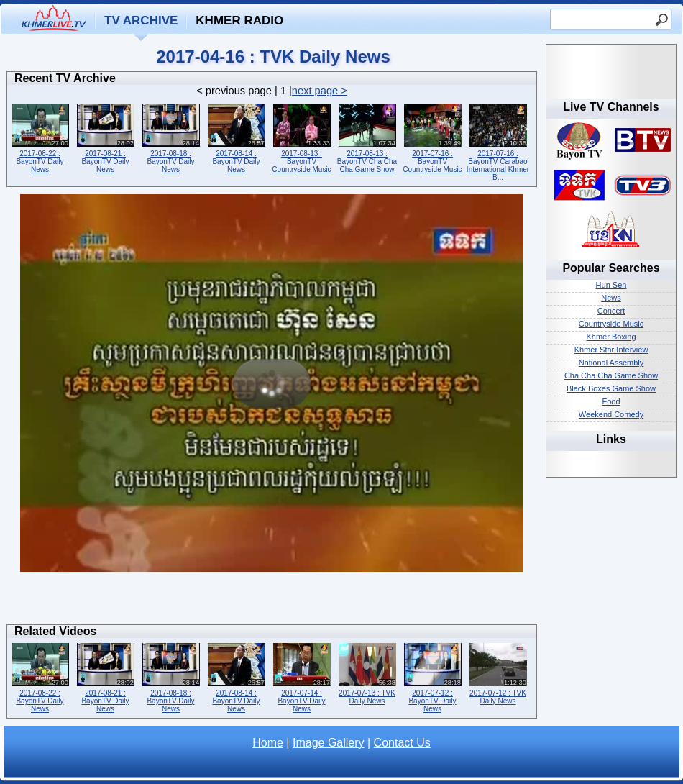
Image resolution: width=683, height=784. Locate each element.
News (611, 298)
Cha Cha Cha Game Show (611, 375)
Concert (611, 311)
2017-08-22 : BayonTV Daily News (40, 137)
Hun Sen (611, 285)
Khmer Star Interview (611, 350)
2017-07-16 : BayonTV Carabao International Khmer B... (498, 141)
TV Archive (141, 20)
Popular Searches (611, 268)
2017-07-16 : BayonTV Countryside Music (432, 137)
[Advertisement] (272, 602)
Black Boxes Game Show (611, 388)
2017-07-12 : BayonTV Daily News (432, 676)
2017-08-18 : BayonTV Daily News (171, 137)
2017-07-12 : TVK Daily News (498, 673)
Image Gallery (329, 743)
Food (611, 401)
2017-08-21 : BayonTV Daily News (105, 137)
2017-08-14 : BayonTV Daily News (236, 137)
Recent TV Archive (65, 78)
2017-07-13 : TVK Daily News (367, 673)
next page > (320, 91)
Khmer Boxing (611, 337)
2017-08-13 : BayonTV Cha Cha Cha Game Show (367, 137)
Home (268, 743)
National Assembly (611, 363)
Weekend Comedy (611, 414)
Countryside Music (611, 324)
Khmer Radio (239, 20)
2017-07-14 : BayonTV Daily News (302, 676)
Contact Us (402, 743)
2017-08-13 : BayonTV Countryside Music (302, 137)
